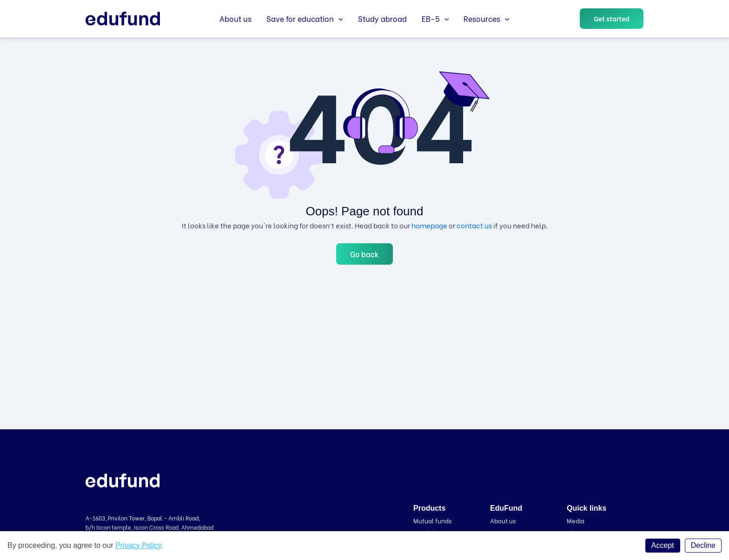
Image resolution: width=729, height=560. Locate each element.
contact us (474, 225)
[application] (338, 19)
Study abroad (382, 18)
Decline (703, 545)
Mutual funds (432, 520)
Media (576, 520)
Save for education (305, 19)
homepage (429, 225)
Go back (364, 254)
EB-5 (435, 19)
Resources (487, 19)
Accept (663, 545)
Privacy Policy (138, 545)
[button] (612, 19)
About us (235, 18)
